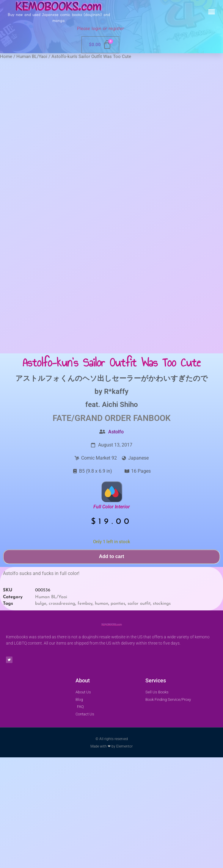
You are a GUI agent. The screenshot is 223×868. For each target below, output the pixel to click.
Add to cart (111, 667)
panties (118, 714)
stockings (162, 714)
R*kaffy (116, 502)
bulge (41, 714)
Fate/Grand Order (92, 528)
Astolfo (116, 542)
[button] (212, 12)
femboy (85, 714)
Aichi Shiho (120, 515)
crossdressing (62, 714)
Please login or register (100, 29)
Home (6, 57)
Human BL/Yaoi (32, 57)
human (102, 714)
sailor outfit (139, 714)
